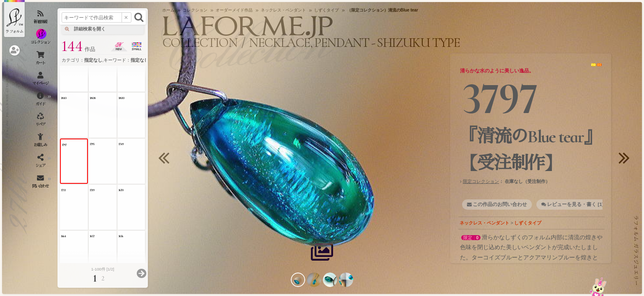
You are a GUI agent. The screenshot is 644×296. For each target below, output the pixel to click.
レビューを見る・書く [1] (575, 204)
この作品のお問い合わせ (500, 204)
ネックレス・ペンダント (484, 223)
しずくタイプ (528, 223)
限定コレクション (481, 181)
